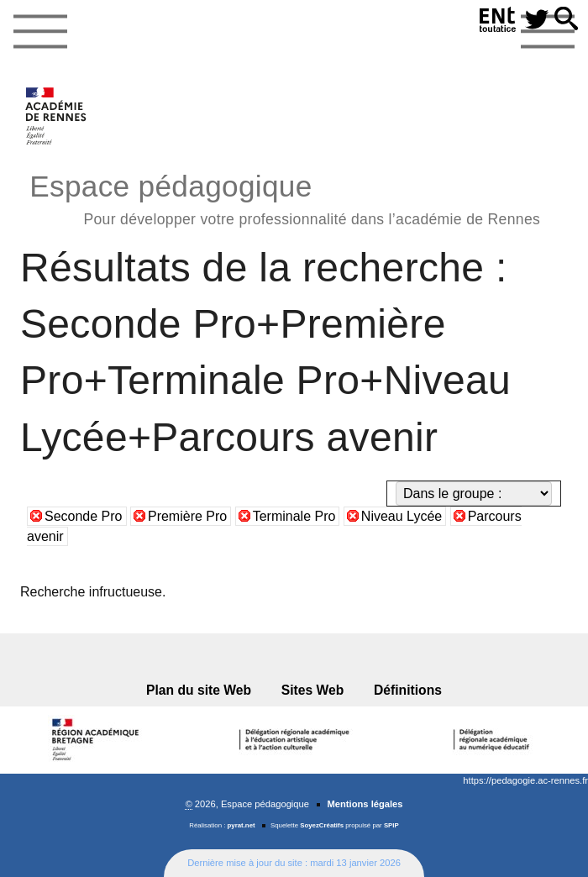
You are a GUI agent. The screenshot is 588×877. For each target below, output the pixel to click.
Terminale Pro (294, 516)
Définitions (408, 690)
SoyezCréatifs (322, 825)
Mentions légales (365, 804)
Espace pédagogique (285, 197)
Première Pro (187, 516)
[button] (567, 20)
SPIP (391, 825)
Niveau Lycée (402, 516)
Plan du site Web (199, 690)
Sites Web (313, 690)
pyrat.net (241, 825)
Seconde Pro (84, 516)
